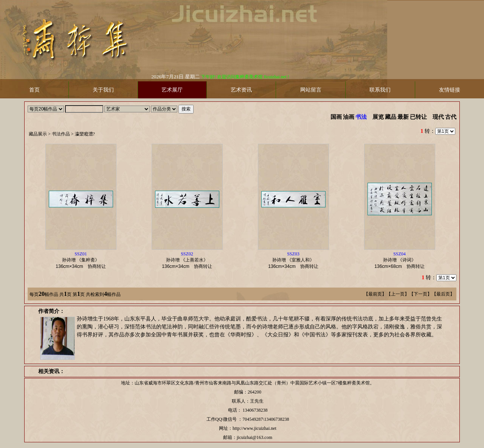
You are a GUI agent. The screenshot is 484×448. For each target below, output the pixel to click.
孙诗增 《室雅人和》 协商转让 (295, 260)
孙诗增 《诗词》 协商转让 (402, 260)
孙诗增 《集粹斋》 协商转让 (83, 260)
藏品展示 (38, 134)
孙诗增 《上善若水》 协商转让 (189, 260)
